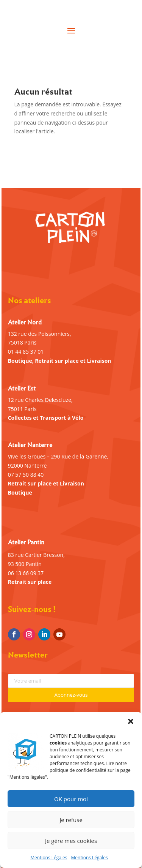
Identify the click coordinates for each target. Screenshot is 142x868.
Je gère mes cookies (71, 841)
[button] (131, 721)
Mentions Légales (49, 858)
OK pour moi (71, 799)
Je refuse (71, 820)
